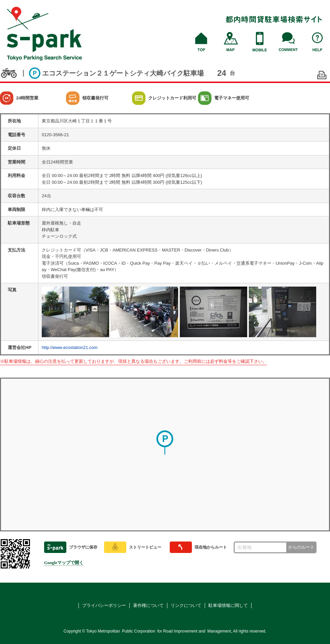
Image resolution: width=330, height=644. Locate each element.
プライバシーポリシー (104, 605)
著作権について (148, 605)
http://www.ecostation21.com (70, 347)
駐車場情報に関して (228, 605)
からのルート (301, 547)
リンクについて (186, 605)
